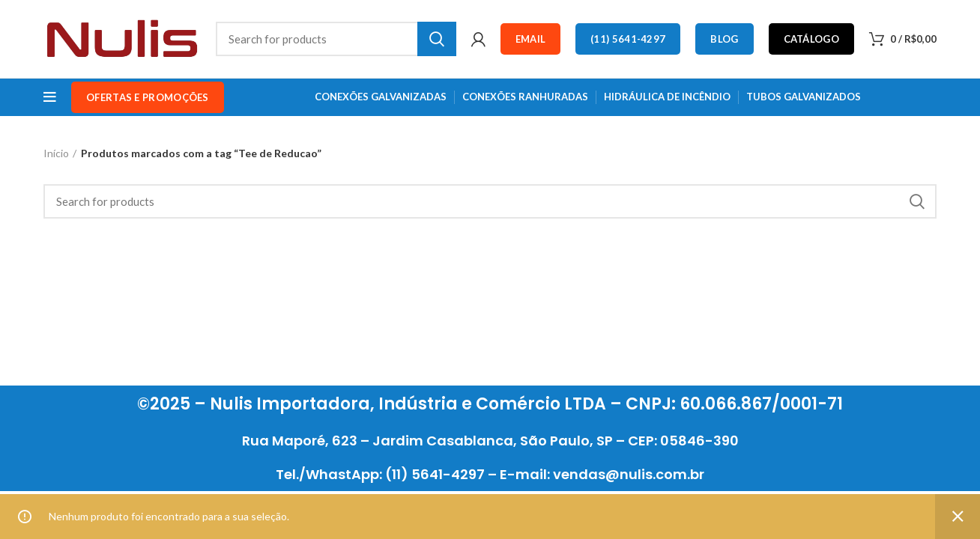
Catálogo (811, 39)
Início (56, 153)
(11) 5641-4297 (628, 39)
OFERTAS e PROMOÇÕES (148, 97)
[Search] (336, 39)
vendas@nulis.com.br (629, 474)
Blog (724, 39)
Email (531, 39)
